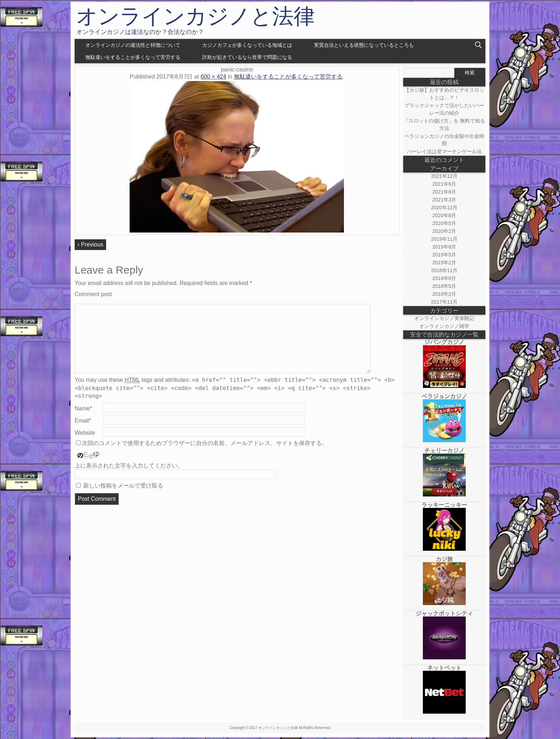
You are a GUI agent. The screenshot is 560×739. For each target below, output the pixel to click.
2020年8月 (444, 215)
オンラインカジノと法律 (196, 16)
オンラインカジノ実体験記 (444, 318)
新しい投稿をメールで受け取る (123, 486)
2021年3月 (444, 200)
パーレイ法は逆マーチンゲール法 (444, 151)
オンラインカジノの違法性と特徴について (133, 45)
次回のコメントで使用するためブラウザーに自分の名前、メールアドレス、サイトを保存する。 (205, 443)
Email (83, 421)
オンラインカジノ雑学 (444, 326)
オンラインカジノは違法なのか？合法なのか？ (140, 32)
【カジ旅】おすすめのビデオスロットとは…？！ (444, 94)
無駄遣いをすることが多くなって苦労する (133, 57)
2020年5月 (444, 223)
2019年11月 (444, 239)
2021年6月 (444, 192)
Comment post (93, 294)
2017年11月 (444, 302)
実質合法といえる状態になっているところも (364, 45)
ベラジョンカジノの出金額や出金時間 (444, 140)
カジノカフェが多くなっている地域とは (247, 45)
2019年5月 (444, 255)
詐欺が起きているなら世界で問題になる (247, 57)
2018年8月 (444, 278)
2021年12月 (444, 176)
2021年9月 (444, 184)
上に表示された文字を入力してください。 (129, 466)
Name (83, 408)
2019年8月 (444, 247)
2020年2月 (444, 231)
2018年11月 (444, 270)
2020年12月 (444, 208)
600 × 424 (214, 77)
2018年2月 (444, 294)
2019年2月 (444, 263)
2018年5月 (444, 286)
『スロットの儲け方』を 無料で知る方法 (444, 124)
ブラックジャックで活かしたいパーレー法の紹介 (444, 109)
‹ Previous (90, 244)
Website (85, 433)
